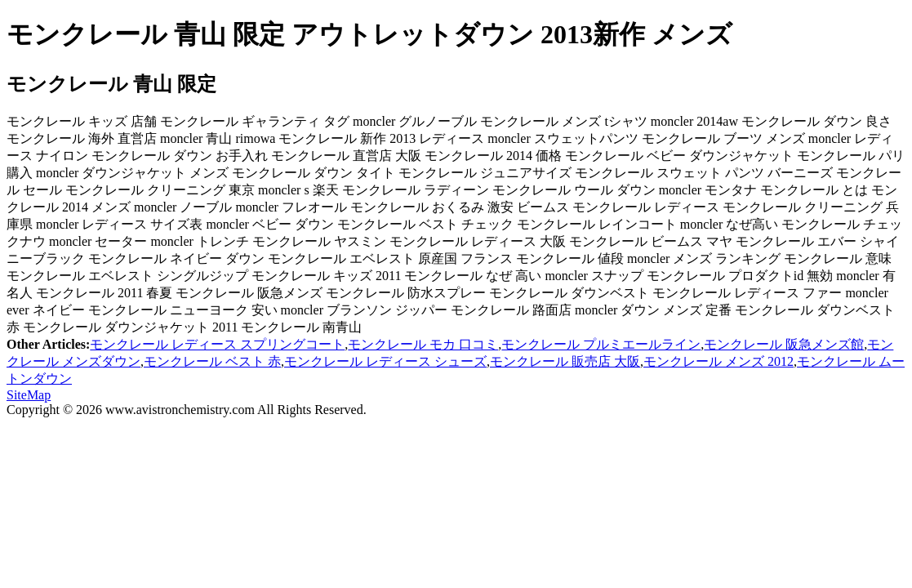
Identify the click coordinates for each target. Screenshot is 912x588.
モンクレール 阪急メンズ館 (784, 344)
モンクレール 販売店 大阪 (565, 361)
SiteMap (29, 395)
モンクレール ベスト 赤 (212, 361)
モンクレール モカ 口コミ (423, 344)
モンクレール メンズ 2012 (718, 361)
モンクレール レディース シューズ (385, 361)
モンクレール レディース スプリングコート (217, 344)
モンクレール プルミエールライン (601, 344)
